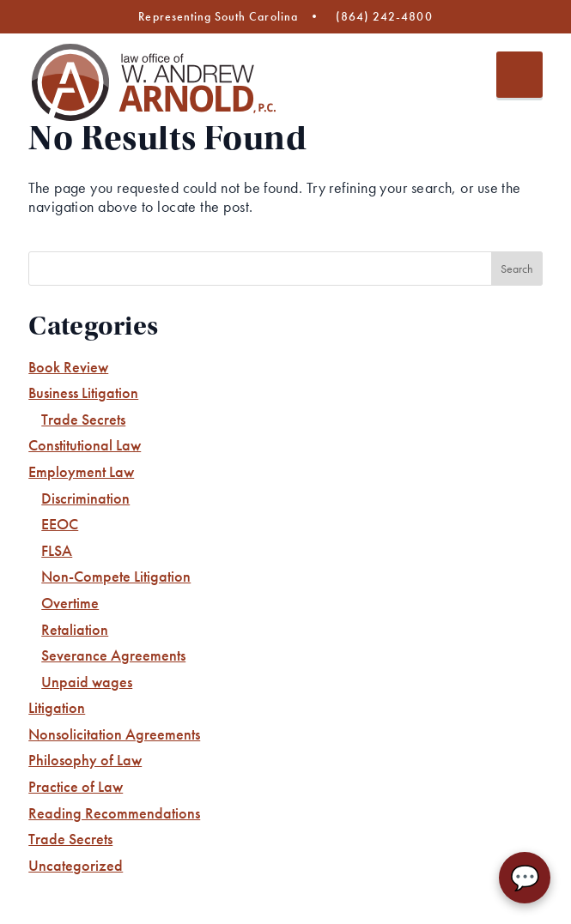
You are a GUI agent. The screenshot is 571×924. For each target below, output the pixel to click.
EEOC (60, 524)
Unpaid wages (87, 682)
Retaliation (75, 629)
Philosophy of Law (85, 760)
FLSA (57, 550)
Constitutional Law (85, 445)
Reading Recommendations (114, 813)
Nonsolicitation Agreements (114, 734)
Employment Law (81, 471)
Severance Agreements (113, 655)
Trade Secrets (83, 419)
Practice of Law (76, 786)
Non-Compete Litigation (116, 576)
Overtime (70, 603)
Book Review (68, 367)
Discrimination (85, 498)
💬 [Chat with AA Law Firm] (525, 878)
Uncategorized (76, 865)
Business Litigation (83, 393)
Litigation (57, 707)
